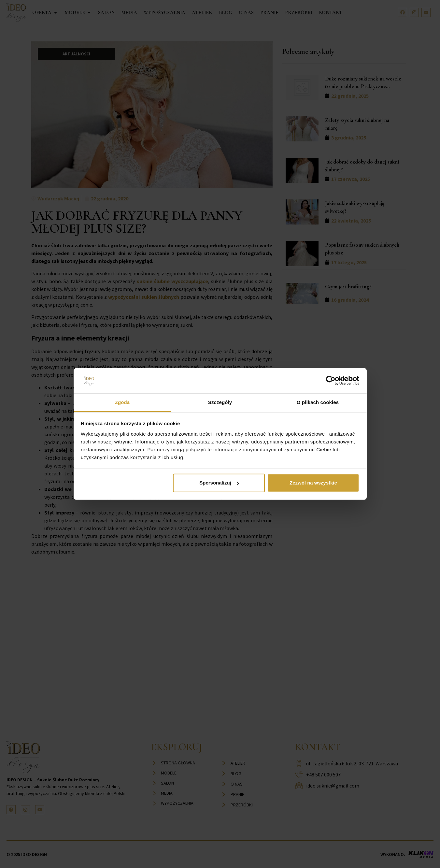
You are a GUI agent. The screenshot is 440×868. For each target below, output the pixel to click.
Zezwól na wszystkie (313, 483)
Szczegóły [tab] (220, 402)
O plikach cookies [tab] (318, 402)
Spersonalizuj (219, 483)
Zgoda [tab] (122, 402)
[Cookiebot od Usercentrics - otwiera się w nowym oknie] (331, 381)
